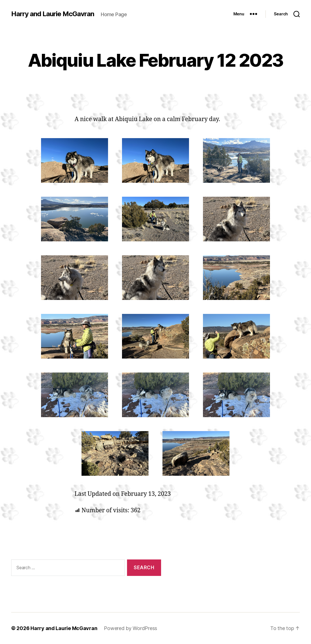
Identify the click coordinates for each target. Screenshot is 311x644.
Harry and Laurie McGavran (53, 14)
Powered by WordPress (131, 628)
